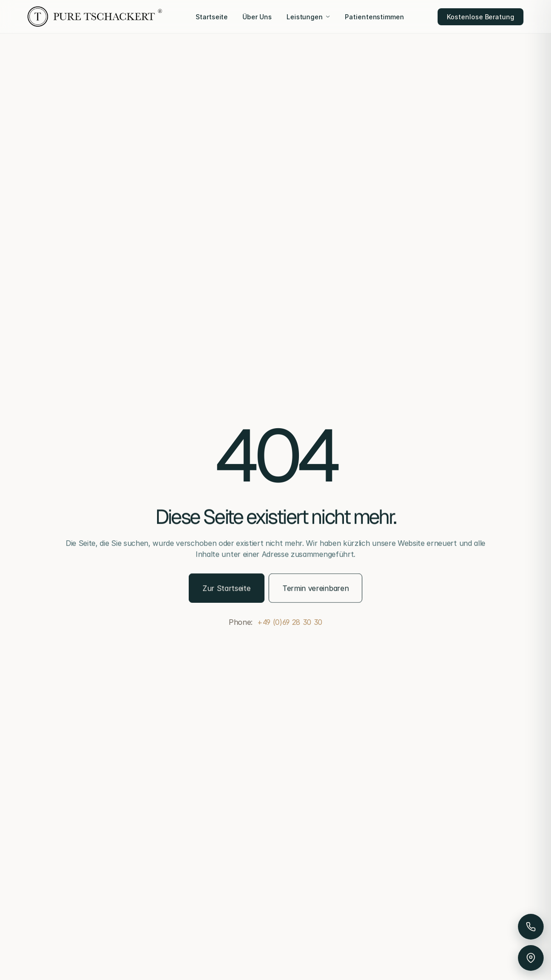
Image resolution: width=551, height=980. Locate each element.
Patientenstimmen (374, 17)
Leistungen (308, 17)
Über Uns (257, 17)
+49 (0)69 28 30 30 (290, 622)
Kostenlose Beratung (481, 17)
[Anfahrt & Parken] (531, 958)
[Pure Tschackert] (95, 17)
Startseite (212, 17)
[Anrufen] (531, 927)
